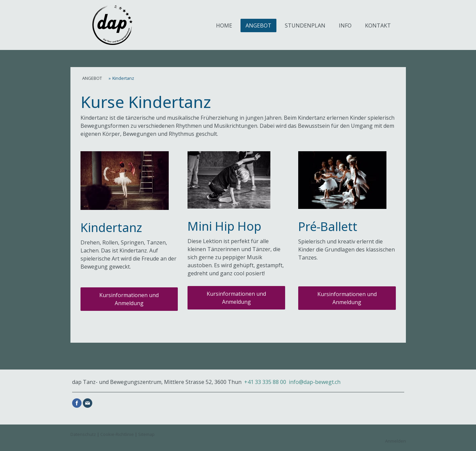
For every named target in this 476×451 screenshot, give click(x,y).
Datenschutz (83, 434)
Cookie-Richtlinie (117, 434)
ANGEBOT (258, 25)
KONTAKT (378, 25)
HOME (224, 25)
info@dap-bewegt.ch (315, 382)
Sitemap (146, 434)
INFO (345, 25)
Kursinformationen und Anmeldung (129, 299)
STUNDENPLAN (305, 25)
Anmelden (395, 441)
